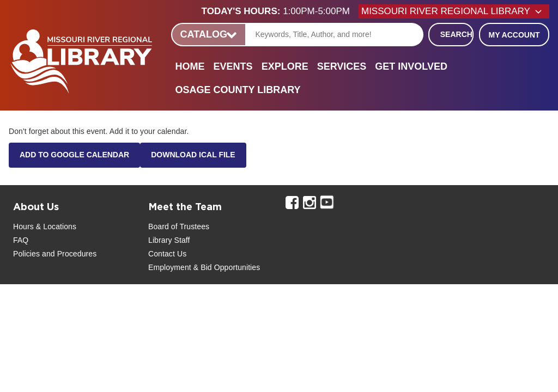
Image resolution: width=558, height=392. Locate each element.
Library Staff (169, 240)
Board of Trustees (179, 226)
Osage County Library (238, 90)
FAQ (21, 240)
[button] (280, 11)
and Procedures (68, 254)
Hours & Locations (45, 226)
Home (190, 66)
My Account (514, 35)
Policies (26, 254)
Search (456, 34)
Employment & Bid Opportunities (204, 267)
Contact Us (167, 254)
